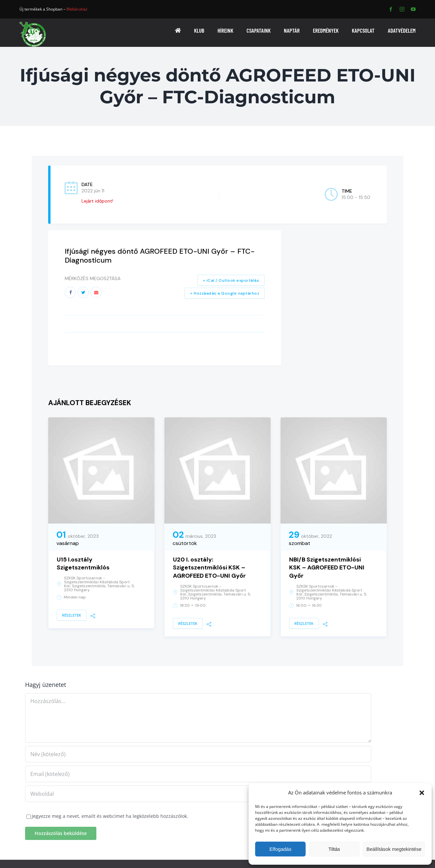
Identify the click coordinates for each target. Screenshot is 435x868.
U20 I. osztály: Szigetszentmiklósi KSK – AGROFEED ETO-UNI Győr (209, 568)
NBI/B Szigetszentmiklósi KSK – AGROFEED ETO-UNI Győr (327, 568)
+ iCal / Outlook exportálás (231, 280)
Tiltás (334, 849)
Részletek (72, 615)
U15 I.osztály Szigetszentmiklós (83, 564)
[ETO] (33, 24)
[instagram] (402, 9)
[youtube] (413, 9)
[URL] (198, 794)
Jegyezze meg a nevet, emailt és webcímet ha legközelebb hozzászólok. (110, 816)
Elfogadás (280, 849)
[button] (422, 793)
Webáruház (77, 9)
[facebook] (391, 9)
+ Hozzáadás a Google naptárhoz (225, 293)
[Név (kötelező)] (198, 754)
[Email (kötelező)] (198, 774)
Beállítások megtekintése (394, 849)
